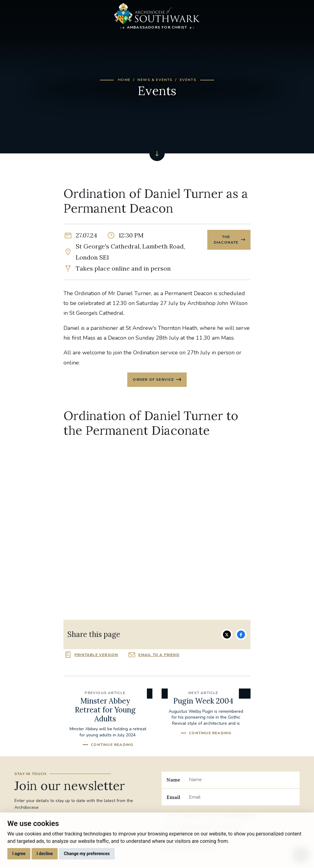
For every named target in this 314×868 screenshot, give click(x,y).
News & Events (155, 80)
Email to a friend (159, 655)
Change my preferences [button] (87, 854)
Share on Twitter (227, 635)
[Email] (242, 798)
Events (188, 80)
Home (124, 80)
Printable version (96, 655)
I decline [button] (45, 854)
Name (173, 780)
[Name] (242, 780)
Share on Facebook (241, 635)
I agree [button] (19, 854)
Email (173, 797)
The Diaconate (226, 240)
